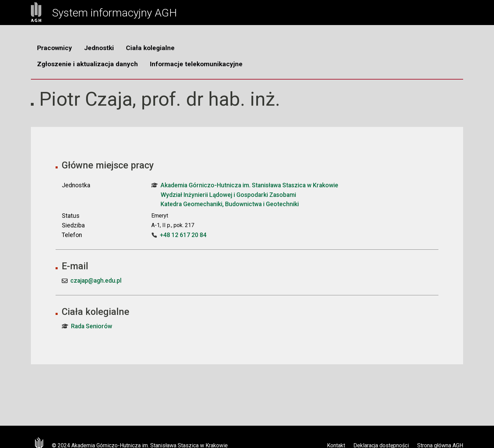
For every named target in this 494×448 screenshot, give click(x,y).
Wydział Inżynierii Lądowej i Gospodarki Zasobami (228, 195)
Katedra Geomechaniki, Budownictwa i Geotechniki (230, 204)
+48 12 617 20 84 (183, 235)
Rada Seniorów (87, 326)
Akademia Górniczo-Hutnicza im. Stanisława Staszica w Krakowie (245, 185)
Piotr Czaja (86, 99)
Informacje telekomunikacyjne (196, 64)
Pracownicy (55, 48)
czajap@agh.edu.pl (96, 281)
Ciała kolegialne (150, 48)
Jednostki (99, 48)
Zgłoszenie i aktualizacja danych (87, 64)
